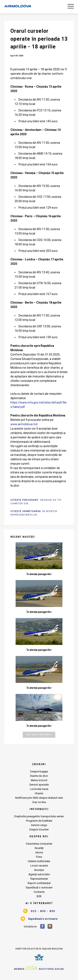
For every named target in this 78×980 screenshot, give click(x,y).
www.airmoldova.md (24, 424)
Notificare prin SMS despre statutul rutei (39, 798)
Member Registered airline (39, 968)
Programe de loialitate (39, 821)
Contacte (39, 892)
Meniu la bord (39, 780)
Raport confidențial (39, 883)
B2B (39, 896)
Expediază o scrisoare (39, 887)
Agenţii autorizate (39, 874)
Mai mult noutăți (39, 735)
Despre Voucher (39, 829)
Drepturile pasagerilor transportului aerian (39, 816)
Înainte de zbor (39, 776)
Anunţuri (39, 870)
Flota (39, 857)
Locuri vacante (39, 866)
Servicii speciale (39, 785)
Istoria (39, 852)
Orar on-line (39, 802)
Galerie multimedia (39, 861)
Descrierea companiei (39, 844)
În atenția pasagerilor (39, 574)
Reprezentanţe (39, 879)
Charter (39, 793)
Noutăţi (39, 848)
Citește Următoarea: (34, 513)
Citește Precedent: (36, 502)
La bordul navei (39, 789)
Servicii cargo (39, 825)
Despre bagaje (39, 771)
